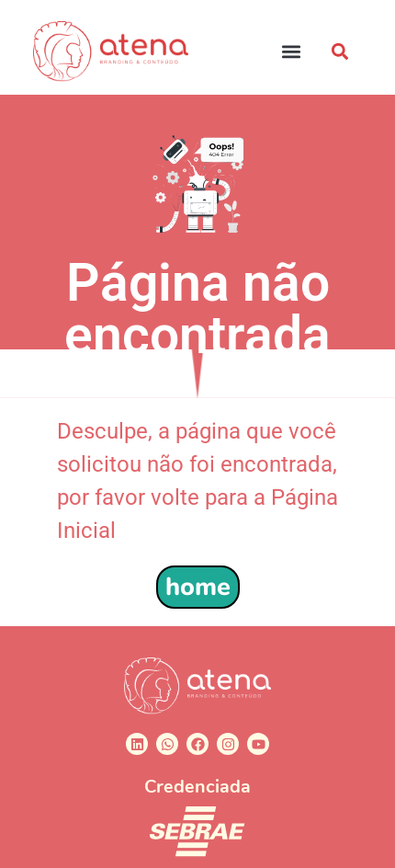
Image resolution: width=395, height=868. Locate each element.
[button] (292, 51)
